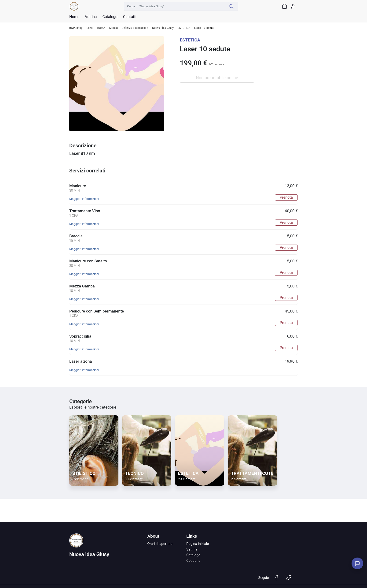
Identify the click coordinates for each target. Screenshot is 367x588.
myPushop (76, 28)
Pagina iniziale (198, 544)
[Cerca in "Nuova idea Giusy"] (175, 6)
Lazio (90, 28)
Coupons (193, 561)
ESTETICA (184, 28)
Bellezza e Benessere (135, 28)
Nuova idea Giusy (163, 28)
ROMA (101, 28)
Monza (114, 28)
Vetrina (192, 549)
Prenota (286, 197)
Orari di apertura (160, 544)
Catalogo (110, 17)
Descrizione (83, 146)
